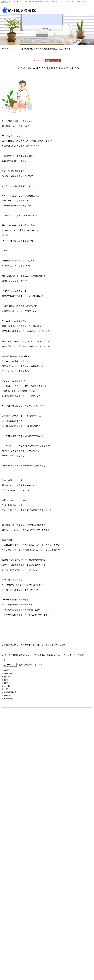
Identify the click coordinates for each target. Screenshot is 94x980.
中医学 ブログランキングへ (30, 665)
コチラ (49, 645)
